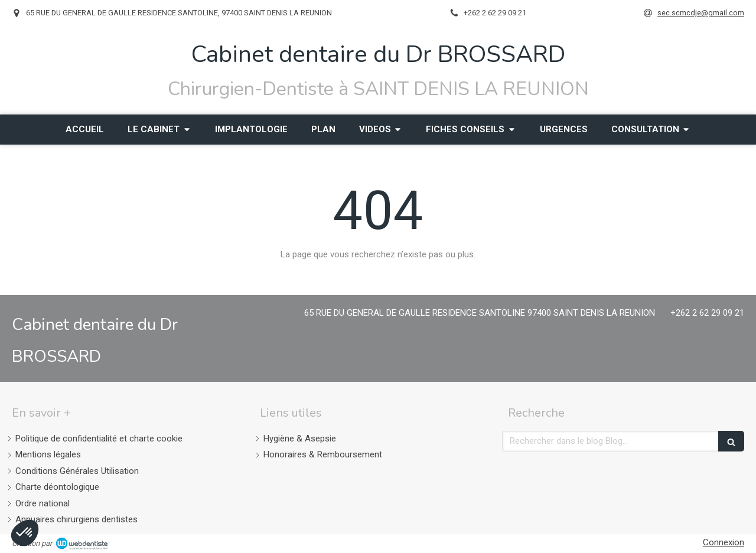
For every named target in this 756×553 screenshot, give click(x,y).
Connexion (724, 542)
